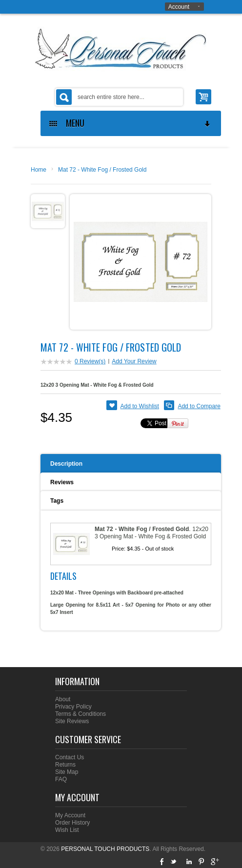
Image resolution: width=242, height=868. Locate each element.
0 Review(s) (90, 361)
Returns (65, 765)
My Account (70, 815)
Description (66, 464)
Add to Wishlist (140, 406)
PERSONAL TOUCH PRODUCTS (105, 849)
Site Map (67, 772)
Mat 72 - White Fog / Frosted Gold (102, 170)
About (63, 699)
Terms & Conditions (81, 714)
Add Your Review (134, 361)
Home (39, 170)
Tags (57, 501)
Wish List (67, 830)
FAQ (61, 779)
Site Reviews (72, 721)
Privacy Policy (73, 707)
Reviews (62, 482)
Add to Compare (199, 406)
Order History (72, 823)
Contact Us (70, 757)
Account (179, 7)
